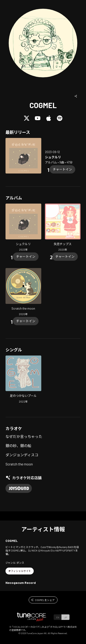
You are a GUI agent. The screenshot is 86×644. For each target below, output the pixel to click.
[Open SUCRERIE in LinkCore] (23, 156)
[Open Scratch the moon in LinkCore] (23, 293)
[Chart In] (62, 169)
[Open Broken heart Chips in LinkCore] (63, 228)
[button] (76, 96)
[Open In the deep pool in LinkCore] (23, 380)
